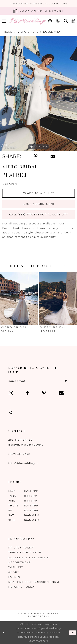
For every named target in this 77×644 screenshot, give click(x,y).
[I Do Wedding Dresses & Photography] (27, 21)
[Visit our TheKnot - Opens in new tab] (11, 412)
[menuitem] (50, 21)
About (14, 572)
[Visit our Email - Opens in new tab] (61, 393)
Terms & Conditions (25, 553)
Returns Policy (22, 587)
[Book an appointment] (38, 11)
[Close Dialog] (3, 633)
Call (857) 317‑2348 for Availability (39, 215)
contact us (52, 233)
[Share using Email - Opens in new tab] (53, 156)
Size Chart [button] (10, 184)
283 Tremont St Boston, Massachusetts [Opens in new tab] (26, 442)
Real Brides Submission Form (34, 582)
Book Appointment (39, 204)
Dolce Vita (52, 32)
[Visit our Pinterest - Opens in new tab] (44, 393)
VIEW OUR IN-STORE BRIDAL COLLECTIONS (39, 4)
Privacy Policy (21, 548)
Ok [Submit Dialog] (73, 633)
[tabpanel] (38, 94)
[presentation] (19, 298)
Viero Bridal (28, 32)
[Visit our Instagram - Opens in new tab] (11, 393)
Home (8, 32)
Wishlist (16, 567)
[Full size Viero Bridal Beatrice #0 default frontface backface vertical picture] (38, 94)
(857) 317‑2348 (19, 454)
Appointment (19, 562)
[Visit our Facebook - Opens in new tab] (27, 393)
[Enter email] (38, 381)
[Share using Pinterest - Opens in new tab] (36, 156)
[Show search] (66, 21)
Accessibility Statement (29, 557)
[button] (50, 21)
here (45, 641)
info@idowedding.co (24, 464)
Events (14, 577)
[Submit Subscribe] (62, 381)
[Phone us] (58, 21)
